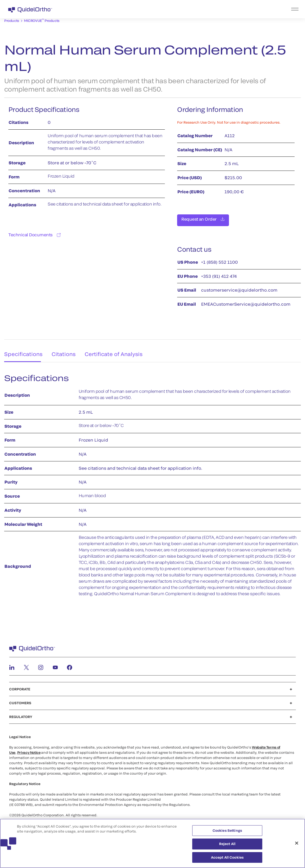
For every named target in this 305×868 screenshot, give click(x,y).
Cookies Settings (227, 833)
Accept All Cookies (227, 860)
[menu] (185, 9)
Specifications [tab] (21, 349)
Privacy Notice (29, 750)
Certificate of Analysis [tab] (117, 349)
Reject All (227, 846)
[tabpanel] (152, 485)
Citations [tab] (65, 349)
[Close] (297, 845)
